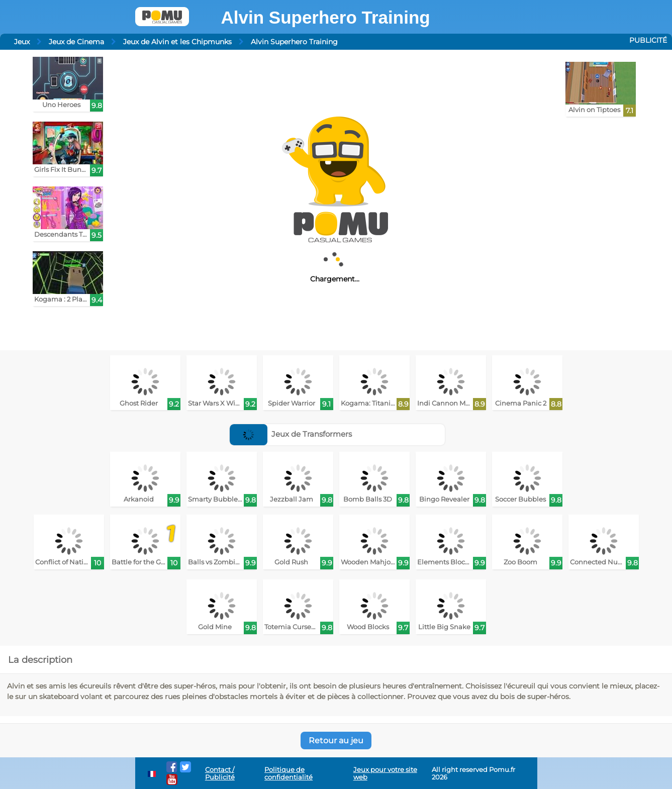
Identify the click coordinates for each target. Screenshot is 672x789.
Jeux (22, 42)
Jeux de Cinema (76, 42)
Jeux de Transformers (291, 434)
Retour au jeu (336, 741)
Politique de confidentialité (289, 773)
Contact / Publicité (220, 773)
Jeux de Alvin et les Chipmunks (177, 42)
